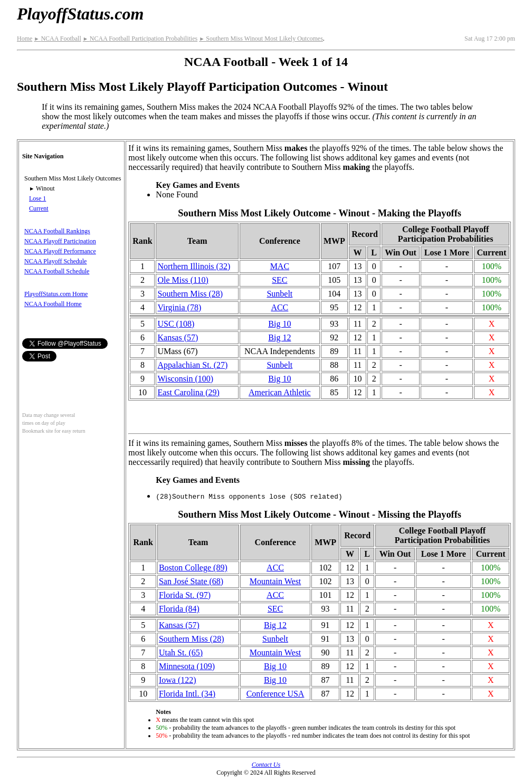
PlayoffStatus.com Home (56, 294)
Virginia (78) (179, 307)
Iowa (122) (178, 680)
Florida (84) (179, 609)
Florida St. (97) (185, 595)
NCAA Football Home (53, 304)
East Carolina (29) (188, 392)
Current (39, 208)
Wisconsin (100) (185, 379)
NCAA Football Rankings (57, 231)
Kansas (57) (178, 337)
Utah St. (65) (181, 653)
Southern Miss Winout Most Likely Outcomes (261, 39)
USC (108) (176, 324)
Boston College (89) (193, 568)
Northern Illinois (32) (194, 266)
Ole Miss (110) (183, 280)
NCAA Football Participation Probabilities (140, 39)
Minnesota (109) (187, 666)
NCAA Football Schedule (57, 271)
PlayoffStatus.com (80, 14)
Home (25, 39)
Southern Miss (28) (190, 294)
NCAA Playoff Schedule (55, 261)
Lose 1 (37, 198)
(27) (192, 365)
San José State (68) (191, 581)
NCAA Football (57, 39)
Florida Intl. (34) (187, 694)
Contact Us (266, 765)
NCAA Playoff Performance (60, 251)
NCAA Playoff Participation (60, 241)
